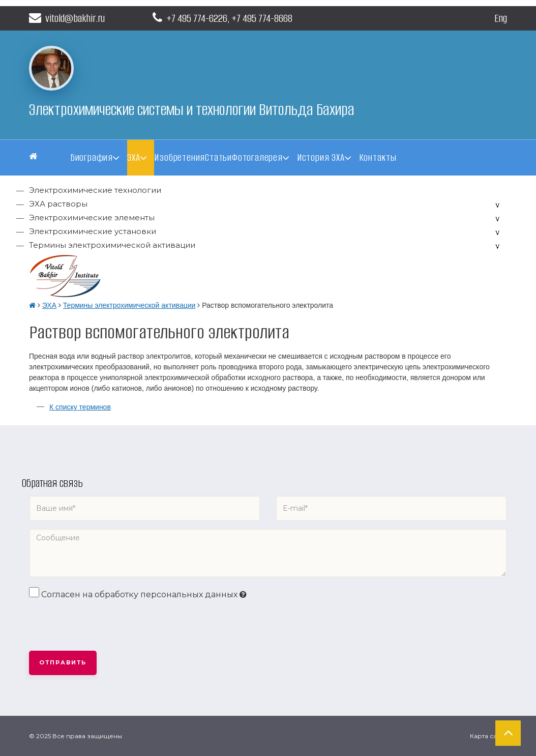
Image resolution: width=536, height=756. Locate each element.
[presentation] (106, 626)
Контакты (378, 157)
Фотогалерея (257, 157)
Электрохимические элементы (92, 217)
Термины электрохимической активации (112, 245)
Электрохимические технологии (95, 190)
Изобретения (180, 157)
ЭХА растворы (58, 204)
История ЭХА (321, 157)
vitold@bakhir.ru (67, 18)
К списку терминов (80, 407)
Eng (501, 18)
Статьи (218, 157)
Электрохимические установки (93, 231)
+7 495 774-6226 (197, 18)
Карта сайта (488, 736)
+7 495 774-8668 (262, 18)
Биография (92, 157)
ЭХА (133, 157)
